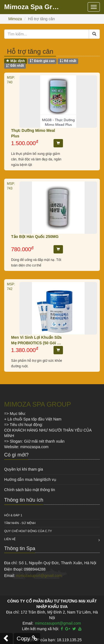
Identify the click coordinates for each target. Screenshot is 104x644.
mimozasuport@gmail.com (39, 576)
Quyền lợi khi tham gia (24, 469)
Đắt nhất (15, 66)
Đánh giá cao (42, 61)
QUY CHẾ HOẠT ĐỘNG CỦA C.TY (28, 531)
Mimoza (15, 19)
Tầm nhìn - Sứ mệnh (20, 523)
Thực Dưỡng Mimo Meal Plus (33, 133)
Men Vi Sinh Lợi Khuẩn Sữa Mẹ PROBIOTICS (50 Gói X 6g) (36, 341)
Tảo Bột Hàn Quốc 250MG (35, 237)
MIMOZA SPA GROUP (38, 404)
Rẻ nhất (68, 61)
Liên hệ (10, 539)
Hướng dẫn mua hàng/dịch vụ (30, 479)
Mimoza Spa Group (33, 7)
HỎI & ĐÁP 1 (13, 515)
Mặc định (15, 61)
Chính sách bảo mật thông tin (30, 490)
